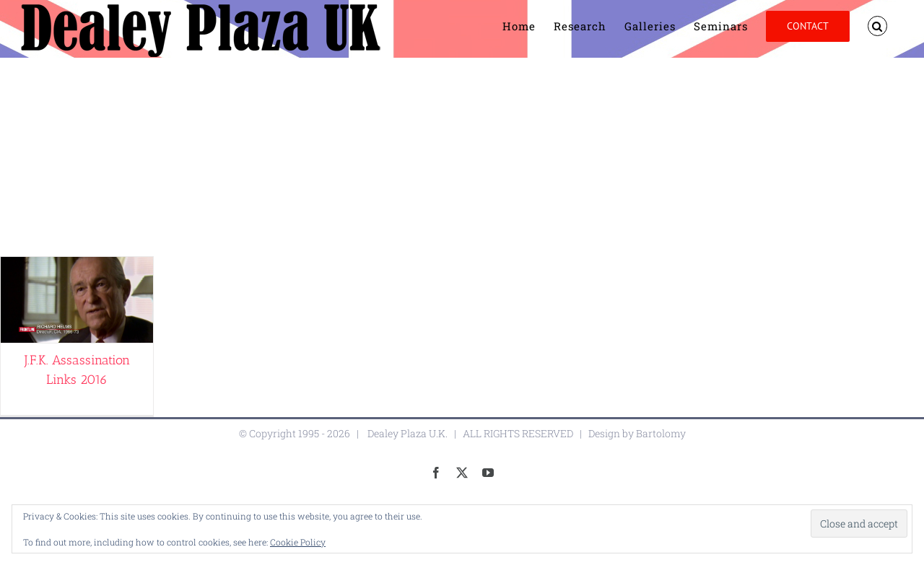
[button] (878, 26)
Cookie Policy (298, 542)
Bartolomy (661, 433)
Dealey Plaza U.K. (407, 433)
